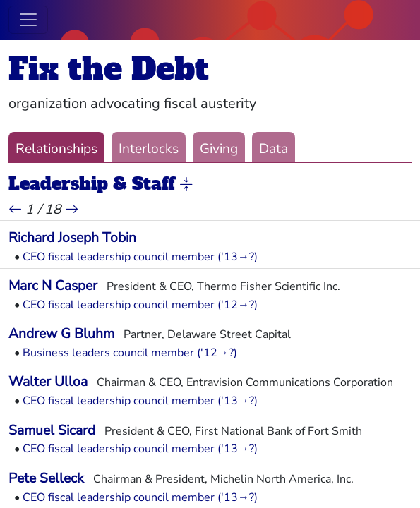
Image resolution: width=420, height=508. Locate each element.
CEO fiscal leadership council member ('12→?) (140, 305)
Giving (219, 149)
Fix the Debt (109, 69)
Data (274, 149)
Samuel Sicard (52, 430)
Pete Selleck (46, 478)
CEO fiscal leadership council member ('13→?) (140, 257)
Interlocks (149, 149)
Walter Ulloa (48, 382)
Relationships (56, 149)
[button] (186, 185)
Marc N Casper (53, 286)
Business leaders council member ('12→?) (130, 353)
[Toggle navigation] (28, 20)
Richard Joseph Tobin (72, 238)
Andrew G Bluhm (61, 334)
